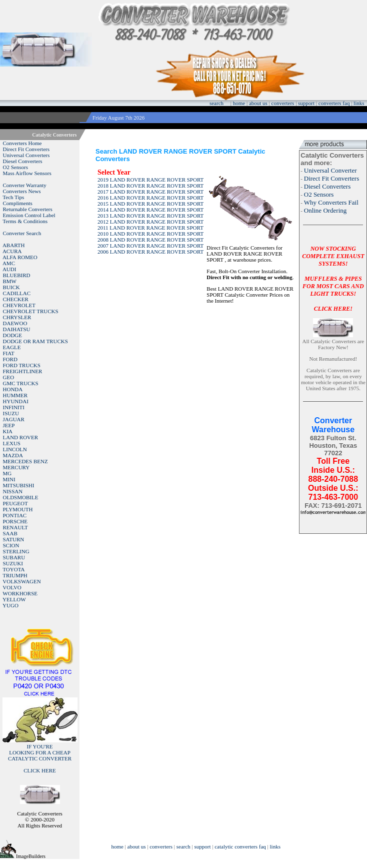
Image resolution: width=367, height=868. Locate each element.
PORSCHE (15, 521)
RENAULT (15, 527)
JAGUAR (14, 419)
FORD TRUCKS (22, 365)
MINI (9, 479)
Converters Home (22, 143)
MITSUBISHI (19, 485)
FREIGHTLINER (23, 371)
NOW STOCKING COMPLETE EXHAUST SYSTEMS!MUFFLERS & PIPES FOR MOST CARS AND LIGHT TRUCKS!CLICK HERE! (333, 279)
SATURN (14, 539)
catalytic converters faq (240, 846)
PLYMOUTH (18, 509)
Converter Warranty (25, 185)
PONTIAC (15, 515)
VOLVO (12, 587)
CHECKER (16, 299)
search (216, 103)
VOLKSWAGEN (21, 581)
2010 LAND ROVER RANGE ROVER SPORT (150, 234)
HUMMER (15, 395)
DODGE (13, 335)
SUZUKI (13, 563)
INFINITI (14, 407)
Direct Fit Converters (26, 149)
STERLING (16, 551)
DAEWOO (15, 323)
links (359, 103)
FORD (10, 359)
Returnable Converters (28, 209)
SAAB (10, 533)
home (239, 103)
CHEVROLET (19, 305)
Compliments (18, 203)
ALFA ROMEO (20, 257)
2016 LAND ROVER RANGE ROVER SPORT (150, 198)
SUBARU (14, 557)
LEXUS (12, 443)
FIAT (9, 353)
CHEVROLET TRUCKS (31, 311)
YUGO (10, 605)
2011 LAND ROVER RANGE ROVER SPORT (150, 228)
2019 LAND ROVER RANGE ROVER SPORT (150, 180)
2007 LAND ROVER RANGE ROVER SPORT (150, 246)
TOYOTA (13, 569)
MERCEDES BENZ (25, 461)
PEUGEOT (15, 503)
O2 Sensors (15, 167)
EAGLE (12, 347)
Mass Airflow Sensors (27, 173)
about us (258, 103)
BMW (10, 281)
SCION (11, 545)
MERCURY (16, 467)
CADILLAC (17, 293)
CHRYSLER (17, 317)
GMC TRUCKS (21, 383)
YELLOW (14, 599)
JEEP (9, 425)
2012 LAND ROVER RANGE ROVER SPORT (150, 222)
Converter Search (22, 233)
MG (7, 473)
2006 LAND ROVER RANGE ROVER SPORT (150, 252)
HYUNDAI (16, 401)
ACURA (12, 251)
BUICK (11, 287)
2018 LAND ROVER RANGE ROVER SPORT (150, 186)
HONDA (13, 389)
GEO (9, 377)
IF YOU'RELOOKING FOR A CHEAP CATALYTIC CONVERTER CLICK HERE (40, 758)
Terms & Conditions (25, 221)
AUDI (9, 269)
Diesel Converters (23, 161)
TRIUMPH (15, 575)
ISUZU (11, 413)
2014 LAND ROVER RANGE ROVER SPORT (150, 210)
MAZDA (13, 455)
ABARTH (14, 245)
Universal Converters (26, 155)
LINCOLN (15, 449)
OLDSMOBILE (21, 497)
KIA (8, 431)
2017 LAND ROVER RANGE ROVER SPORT (150, 192)
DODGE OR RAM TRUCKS (35, 341)
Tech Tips (13, 197)
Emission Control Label (29, 215)
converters (283, 103)
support (306, 103)
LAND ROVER (21, 437)
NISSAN (13, 491)
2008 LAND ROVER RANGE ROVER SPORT (150, 240)
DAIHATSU (17, 329)
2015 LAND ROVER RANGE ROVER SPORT (150, 204)
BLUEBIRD (17, 275)
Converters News (22, 191)
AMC (9, 263)
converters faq (334, 103)
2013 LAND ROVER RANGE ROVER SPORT (150, 216)
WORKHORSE (20, 593)
